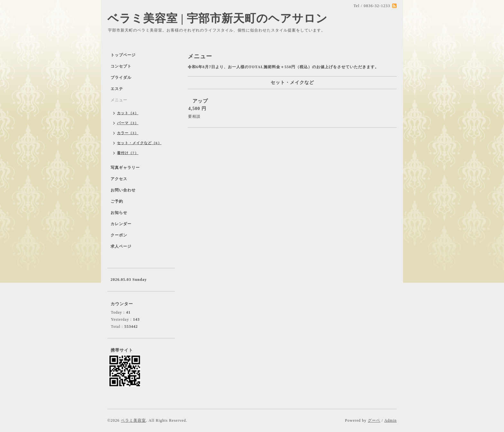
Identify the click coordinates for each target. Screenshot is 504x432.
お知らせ (119, 213)
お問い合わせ (123, 190)
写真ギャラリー (125, 168)
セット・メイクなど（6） (139, 143)
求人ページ (121, 246)
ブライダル (121, 78)
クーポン (119, 235)
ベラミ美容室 (133, 420)
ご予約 (117, 201)
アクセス (119, 179)
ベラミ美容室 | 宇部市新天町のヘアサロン (217, 18)
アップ (200, 101)
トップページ (123, 55)
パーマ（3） (128, 123)
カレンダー (121, 224)
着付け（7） (128, 153)
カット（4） (128, 113)
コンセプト (121, 66)
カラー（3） (128, 133)
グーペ (374, 420)
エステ (117, 89)
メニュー (119, 100)
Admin (391, 420)
